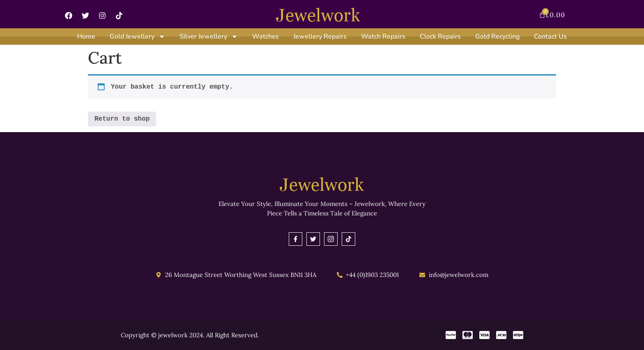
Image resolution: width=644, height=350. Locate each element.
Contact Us (550, 37)
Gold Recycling (497, 37)
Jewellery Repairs (320, 37)
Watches (266, 37)
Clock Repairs (440, 37)
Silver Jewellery (209, 37)
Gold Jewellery (137, 37)
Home (86, 37)
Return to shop (122, 119)
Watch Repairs (383, 37)
